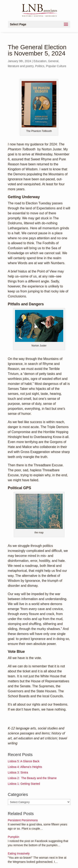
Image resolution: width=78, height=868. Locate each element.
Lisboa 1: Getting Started (24, 784)
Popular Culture (56, 66)
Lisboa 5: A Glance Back (24, 761)
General (53, 61)
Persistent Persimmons (23, 820)
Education (40, 61)
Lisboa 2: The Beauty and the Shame (32, 778)
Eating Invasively (19, 853)
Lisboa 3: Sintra (18, 772)
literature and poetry (21, 66)
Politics (40, 66)
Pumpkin (14, 837)
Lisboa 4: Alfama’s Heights (25, 767)
